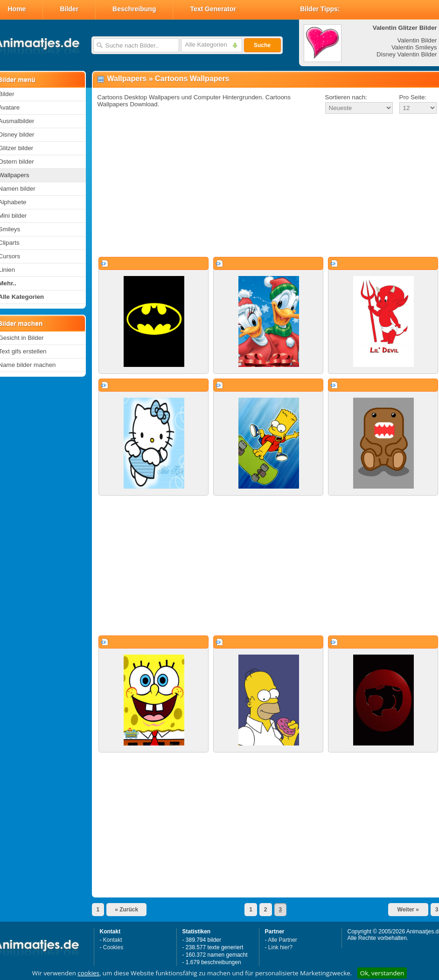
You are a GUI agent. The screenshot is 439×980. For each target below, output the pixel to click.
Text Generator (213, 9)
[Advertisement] (264, 186)
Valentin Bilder (417, 40)
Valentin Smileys (414, 47)
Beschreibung (134, 9)
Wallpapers (127, 79)
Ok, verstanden (382, 973)
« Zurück (126, 910)
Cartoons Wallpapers (192, 79)
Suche (262, 45)
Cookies (113, 947)
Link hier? (280, 947)
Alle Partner (282, 940)
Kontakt (113, 940)
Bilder (69, 9)
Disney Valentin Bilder (407, 54)
